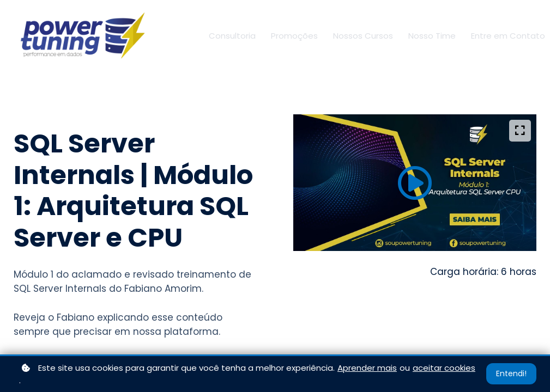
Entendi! (511, 373)
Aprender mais (367, 368)
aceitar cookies (444, 368)
